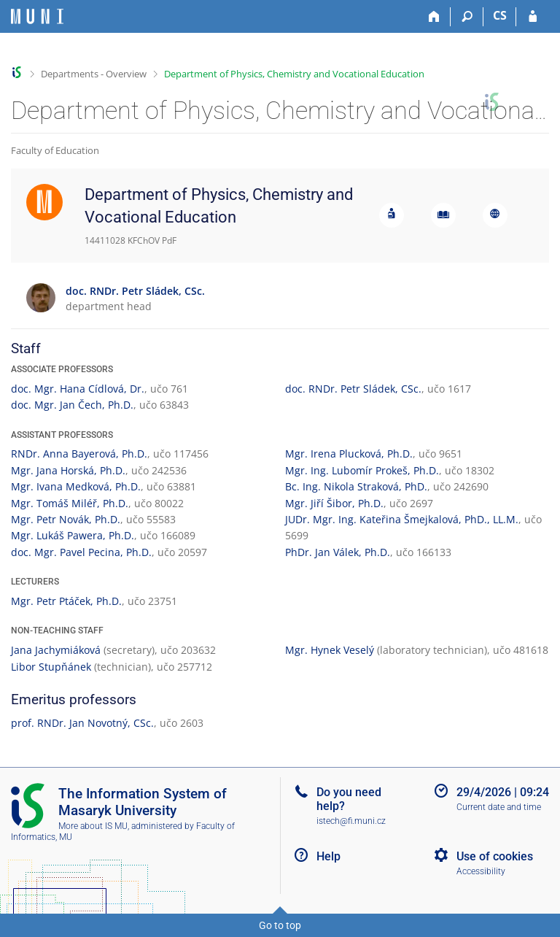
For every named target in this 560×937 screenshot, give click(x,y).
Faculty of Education (55, 150)
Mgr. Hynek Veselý (330, 650)
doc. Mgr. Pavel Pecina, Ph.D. (81, 552)
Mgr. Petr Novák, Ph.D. (66, 519)
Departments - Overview (94, 74)
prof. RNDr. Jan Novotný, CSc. (82, 723)
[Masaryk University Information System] (37, 16)
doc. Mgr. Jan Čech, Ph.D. (72, 405)
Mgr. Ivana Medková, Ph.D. (76, 486)
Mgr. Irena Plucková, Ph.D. (349, 454)
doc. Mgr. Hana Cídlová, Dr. (78, 389)
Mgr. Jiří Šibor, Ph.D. (334, 503)
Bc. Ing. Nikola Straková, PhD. (356, 486)
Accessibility (481, 871)
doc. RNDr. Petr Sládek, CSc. (353, 389)
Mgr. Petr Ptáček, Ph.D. (66, 601)
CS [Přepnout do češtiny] (500, 15)
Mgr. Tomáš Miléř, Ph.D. (70, 503)
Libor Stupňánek (51, 667)
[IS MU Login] (533, 17)
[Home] (434, 17)
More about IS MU (93, 826)
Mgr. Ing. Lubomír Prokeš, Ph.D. (362, 470)
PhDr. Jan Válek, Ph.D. (338, 552)
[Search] (467, 17)
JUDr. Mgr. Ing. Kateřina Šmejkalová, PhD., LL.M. (402, 519)
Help (328, 856)
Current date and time (499, 807)
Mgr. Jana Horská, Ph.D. (68, 470)
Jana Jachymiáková (56, 650)
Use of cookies (495, 856)
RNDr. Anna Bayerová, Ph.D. (79, 454)
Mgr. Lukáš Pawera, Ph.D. (73, 535)
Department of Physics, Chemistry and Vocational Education (294, 74)
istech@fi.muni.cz (351, 821)
